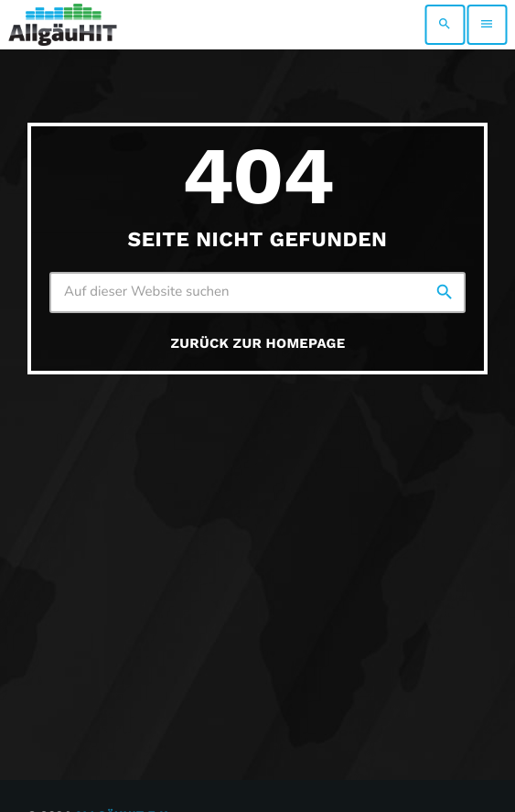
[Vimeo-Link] (63, 25)
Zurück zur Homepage (258, 343)
